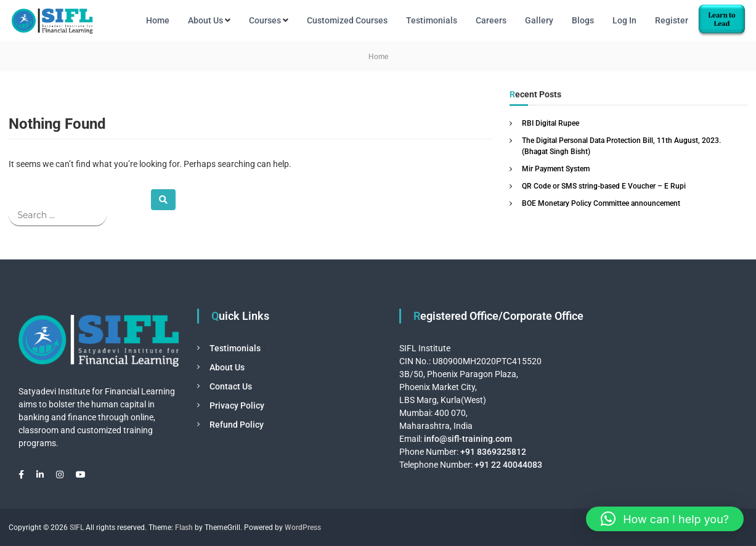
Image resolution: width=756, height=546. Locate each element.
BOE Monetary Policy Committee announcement (601, 203)
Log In (624, 20)
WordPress (303, 528)
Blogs (583, 20)
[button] (665, 519)
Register (672, 20)
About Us (205, 20)
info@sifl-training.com (468, 439)
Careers (491, 20)
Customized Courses (347, 20)
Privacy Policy (237, 405)
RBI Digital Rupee (551, 123)
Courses (265, 20)
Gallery (539, 20)
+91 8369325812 (493, 452)
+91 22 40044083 (507, 465)
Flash (184, 528)
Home (158, 20)
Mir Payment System (556, 169)
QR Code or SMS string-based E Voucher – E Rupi (604, 186)
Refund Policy (237, 425)
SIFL (77, 528)
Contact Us (231, 386)
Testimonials (432, 20)
